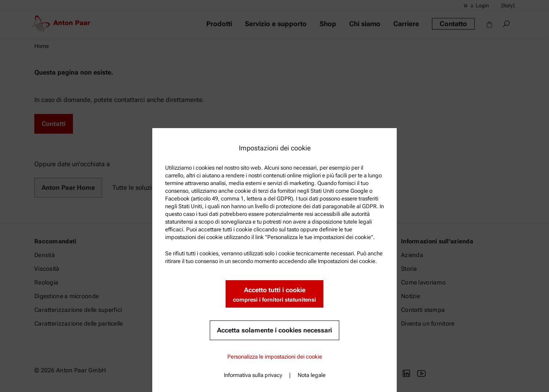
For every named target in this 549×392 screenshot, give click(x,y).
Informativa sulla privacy (253, 375)
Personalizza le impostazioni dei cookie (275, 357)
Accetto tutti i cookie (274, 295)
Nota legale (312, 375)
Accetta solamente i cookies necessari (274, 330)
